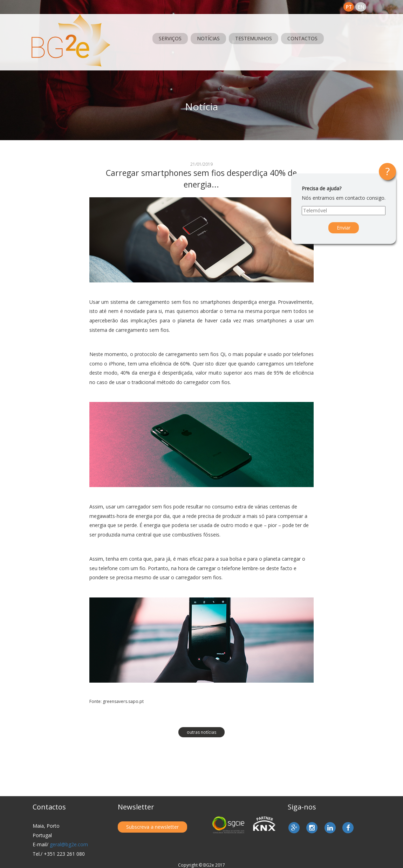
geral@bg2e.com (69, 844)
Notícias (208, 38)
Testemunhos (254, 38)
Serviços (170, 38)
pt (349, 7)
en (361, 7)
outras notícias (201, 732)
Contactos (302, 38)
